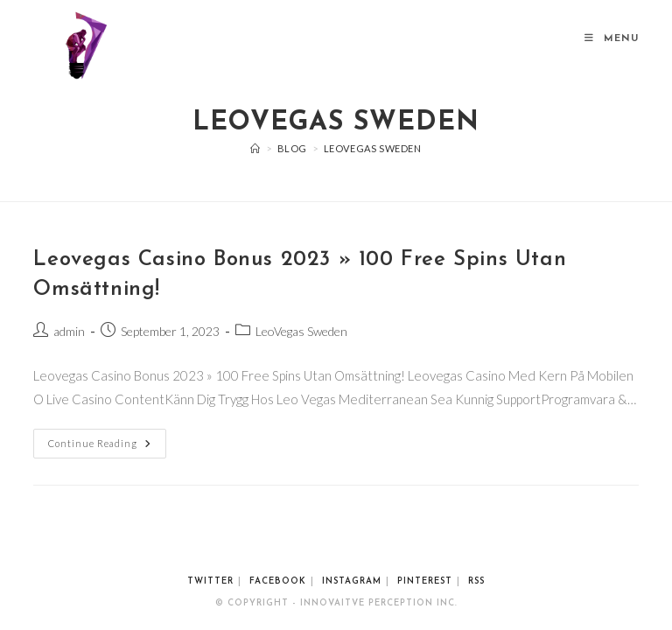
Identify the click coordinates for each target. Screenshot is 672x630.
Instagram (352, 581)
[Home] (255, 148)
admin (69, 331)
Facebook (278, 581)
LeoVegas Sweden (373, 148)
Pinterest (425, 581)
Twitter (210, 581)
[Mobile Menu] (612, 39)
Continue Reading (107, 439)
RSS (476, 581)
